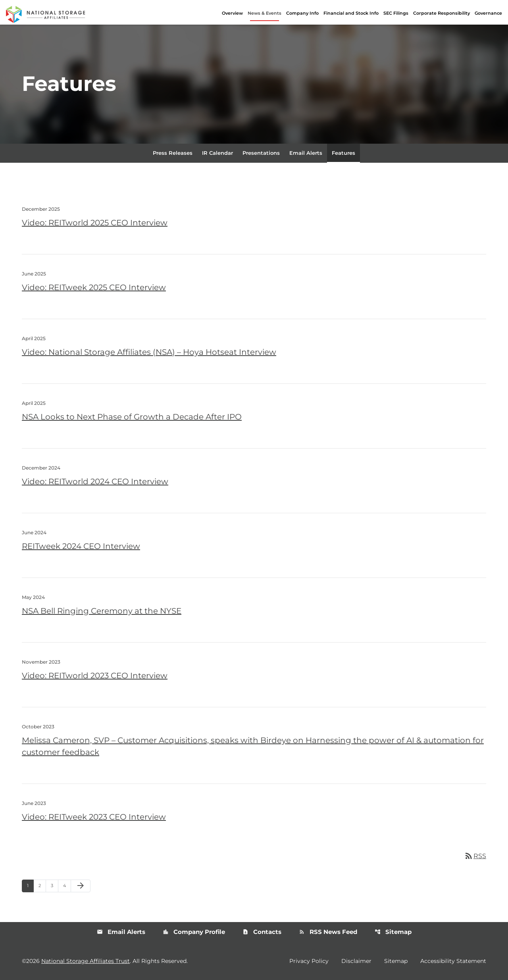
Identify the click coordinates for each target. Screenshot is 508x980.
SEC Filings (396, 13)
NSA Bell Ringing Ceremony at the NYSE (102, 611)
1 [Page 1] (30, 886)
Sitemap (393, 933)
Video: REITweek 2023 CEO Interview (94, 817)
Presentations (261, 153)
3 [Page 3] (54, 886)
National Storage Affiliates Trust (86, 961)
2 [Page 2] (42, 886)
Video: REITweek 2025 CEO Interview (94, 288)
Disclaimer (356, 961)
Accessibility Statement (453, 961)
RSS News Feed (328, 933)
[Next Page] (81, 887)
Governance (488, 13)
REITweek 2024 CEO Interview (81, 547)
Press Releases (173, 153)
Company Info (302, 13)
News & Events (265, 13)
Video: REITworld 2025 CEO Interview (95, 223)
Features (343, 153)
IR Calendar (217, 153)
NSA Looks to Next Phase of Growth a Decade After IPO (132, 417)
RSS (475, 856)
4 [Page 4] (67, 886)
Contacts (262, 933)
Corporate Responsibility (442, 13)
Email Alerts (306, 153)
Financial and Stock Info (351, 13)
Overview (232, 13)
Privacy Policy (309, 961)
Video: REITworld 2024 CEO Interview (95, 482)
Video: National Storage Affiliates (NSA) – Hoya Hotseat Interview (149, 352)
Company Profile (194, 933)
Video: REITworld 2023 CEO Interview (95, 676)
